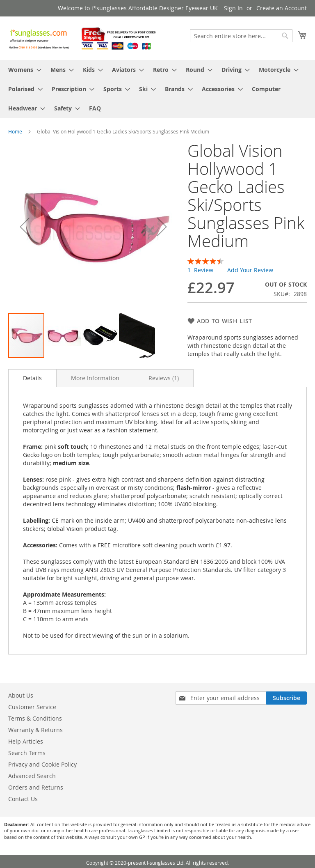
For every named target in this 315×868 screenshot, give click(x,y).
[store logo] (83, 38)
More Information (95, 378)
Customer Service (32, 707)
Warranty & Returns (35, 730)
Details (32, 378)
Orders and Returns (36, 787)
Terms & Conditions (35, 718)
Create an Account (282, 8)
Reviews (164, 378)
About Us (21, 695)
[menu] (157, 89)
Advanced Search (32, 776)
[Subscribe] (286, 698)
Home (15, 131)
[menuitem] (22, 70)
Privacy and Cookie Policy (42, 764)
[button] (25, 227)
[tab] (32, 378)
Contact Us (23, 799)
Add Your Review (250, 270)
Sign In (233, 8)
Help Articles (26, 741)
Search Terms (27, 753)
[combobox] (241, 36)
